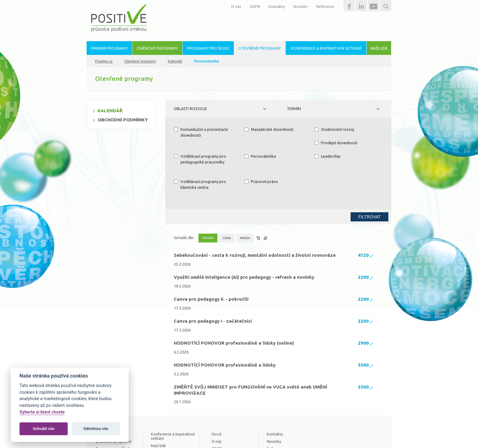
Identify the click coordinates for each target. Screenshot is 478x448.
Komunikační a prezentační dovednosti (201, 132)
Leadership (187, 156)
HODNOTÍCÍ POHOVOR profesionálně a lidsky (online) (234, 306)
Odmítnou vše (96, 429)
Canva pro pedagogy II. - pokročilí (211, 262)
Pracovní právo (331, 156)
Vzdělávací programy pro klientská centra (270, 159)
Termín (294, 109)
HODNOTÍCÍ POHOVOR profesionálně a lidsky (225, 328)
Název (245, 201)
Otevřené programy (140, 61)
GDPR (255, 6)
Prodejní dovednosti (195, 143)
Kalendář (175, 61)
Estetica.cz (371, 433)
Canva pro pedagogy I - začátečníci (213, 284)
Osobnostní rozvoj (334, 129)
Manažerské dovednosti (269, 129)
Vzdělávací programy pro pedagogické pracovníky (270, 146)
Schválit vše (44, 429)
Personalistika (330, 143)
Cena (227, 201)
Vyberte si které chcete (42, 412)
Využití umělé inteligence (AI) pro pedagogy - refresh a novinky (244, 240)
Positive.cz (104, 61)
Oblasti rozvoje (190, 109)
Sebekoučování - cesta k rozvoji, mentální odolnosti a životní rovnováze (255, 218)
